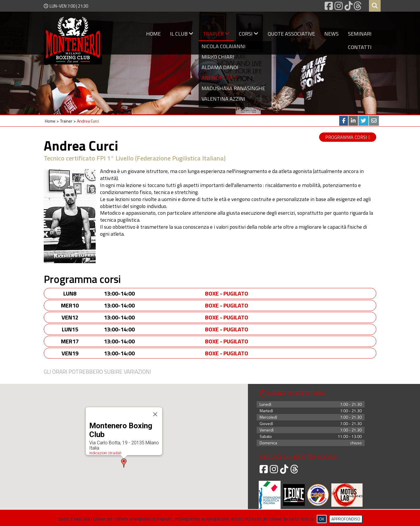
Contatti (360, 47)
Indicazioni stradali (105, 453)
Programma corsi (346, 137)
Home (153, 34)
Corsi (249, 34)
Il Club (182, 34)
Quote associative (291, 34)
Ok (322, 519)
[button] (124, 463)
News (331, 34)
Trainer (216, 34)
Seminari (360, 34)
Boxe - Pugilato (227, 293)
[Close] (155, 415)
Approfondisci (346, 519)
